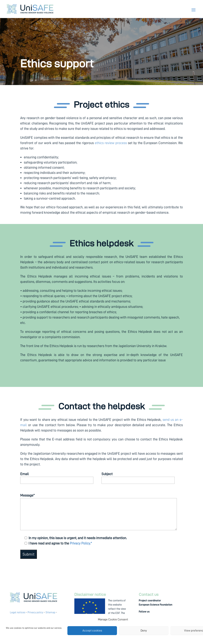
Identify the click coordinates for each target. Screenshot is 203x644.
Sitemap (50, 612)
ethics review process (111, 143)
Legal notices (18, 612)
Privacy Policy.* (81, 543)
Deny (144, 631)
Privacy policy (35, 612)
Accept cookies (92, 631)
